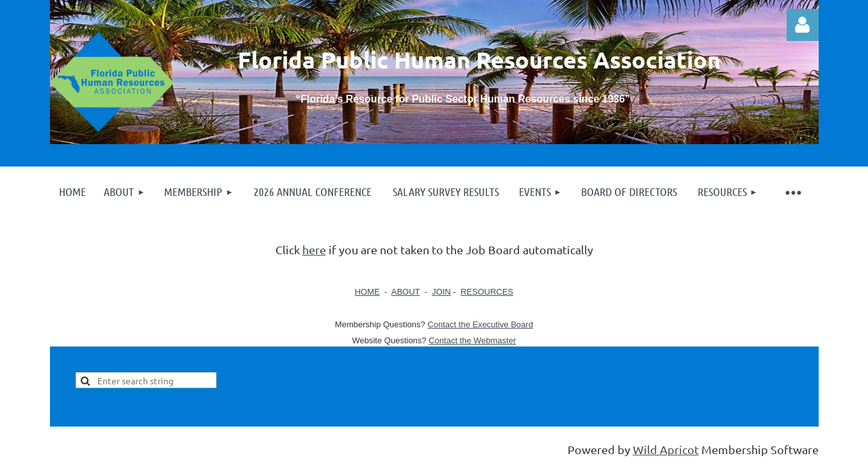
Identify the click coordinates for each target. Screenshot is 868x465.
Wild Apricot (666, 449)
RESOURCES (487, 292)
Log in (803, 25)
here (314, 249)
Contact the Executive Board (480, 324)
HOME (367, 292)
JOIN (441, 292)
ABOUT (406, 292)
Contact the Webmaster (472, 340)
